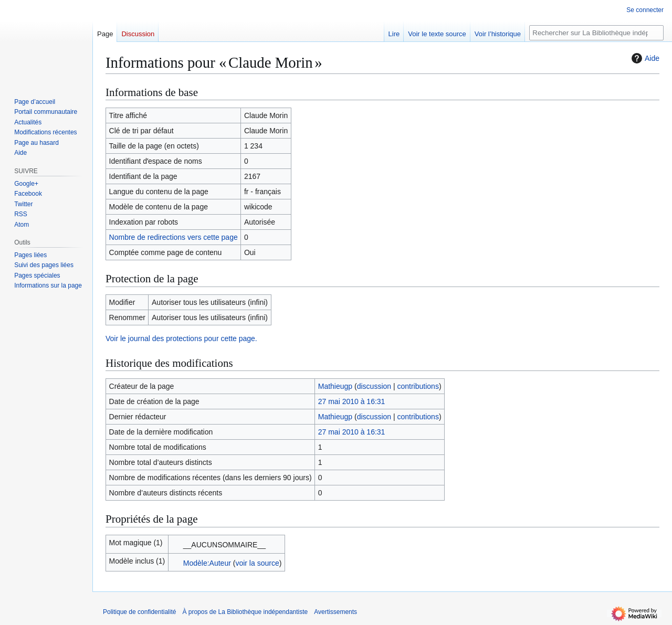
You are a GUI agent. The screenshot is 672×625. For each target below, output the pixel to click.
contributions (418, 386)
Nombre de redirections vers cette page (174, 237)
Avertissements (335, 612)
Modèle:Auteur (207, 563)
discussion (374, 386)
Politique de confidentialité (139, 612)
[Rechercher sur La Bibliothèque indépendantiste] (596, 33)
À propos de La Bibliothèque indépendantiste (245, 612)
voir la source (257, 563)
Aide (644, 58)
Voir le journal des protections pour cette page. (181, 338)
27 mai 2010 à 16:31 (352, 401)
